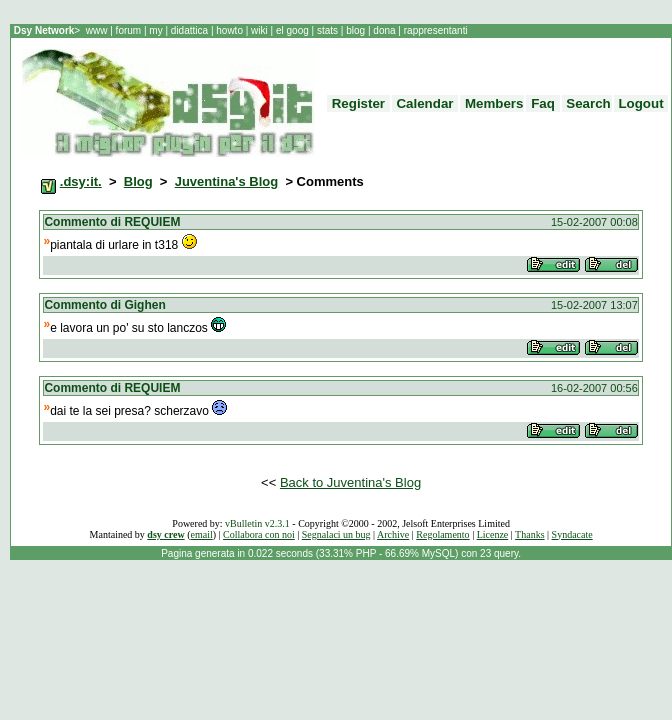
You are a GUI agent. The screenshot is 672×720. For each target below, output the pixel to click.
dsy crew (165, 534)
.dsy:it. (81, 181)
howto (229, 30)
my (157, 30)
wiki (259, 30)
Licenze (493, 534)
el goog (294, 30)
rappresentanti (434, 30)
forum (128, 30)
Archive (393, 534)
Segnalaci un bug (336, 534)
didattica (189, 30)
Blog (138, 181)
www (98, 30)
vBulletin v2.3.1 (257, 523)
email (202, 534)
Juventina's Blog (227, 181)
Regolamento (442, 534)
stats (329, 30)
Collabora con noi (259, 534)
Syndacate (572, 534)
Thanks (529, 534)
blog (355, 30)
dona (385, 30)
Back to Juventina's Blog (350, 482)
